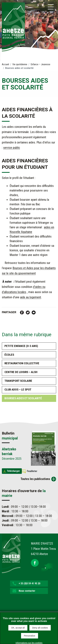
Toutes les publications (35, 479)
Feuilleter (32, 471)
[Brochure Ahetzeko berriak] (43, 448)
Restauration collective (22, 363)
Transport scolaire (18, 381)
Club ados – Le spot (18, 390)
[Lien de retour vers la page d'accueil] (11, 553)
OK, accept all (18, 628)
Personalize (29, 636)
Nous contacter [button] (27, 591)
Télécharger (13, 471)
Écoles (9, 355)
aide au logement (31, 297)
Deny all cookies (40, 628)
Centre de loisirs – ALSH (21, 372)
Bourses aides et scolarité (23, 398)
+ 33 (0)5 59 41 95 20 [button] (29, 583)
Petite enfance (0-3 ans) (21, 346)
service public (12, 148)
